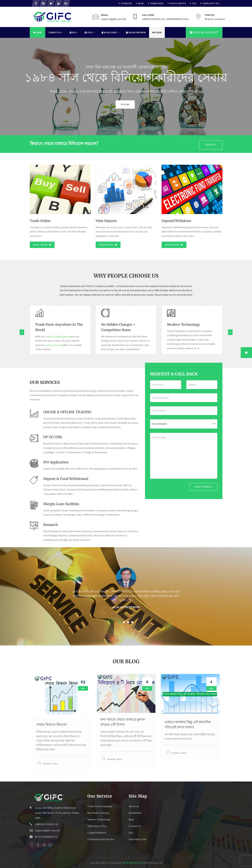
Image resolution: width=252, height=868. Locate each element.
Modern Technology (99, 819)
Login (157, 32)
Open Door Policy (97, 826)
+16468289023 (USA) (177, 19)
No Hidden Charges (98, 813)
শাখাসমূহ (140, 104)
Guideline (125, 3)
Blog (140, 3)
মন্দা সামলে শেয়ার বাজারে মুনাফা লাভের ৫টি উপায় (123, 722)
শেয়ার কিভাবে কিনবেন (52, 724)
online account (53, 345)
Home (38, 32)
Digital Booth (176, 3)
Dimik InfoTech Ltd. (133, 863)
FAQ (193, 3)
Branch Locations (215, 19)
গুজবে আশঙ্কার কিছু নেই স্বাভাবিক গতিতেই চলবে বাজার (188, 724)
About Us (56, 32)
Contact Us (135, 826)
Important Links (138, 839)
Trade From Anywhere (100, 806)
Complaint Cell (210, 3)
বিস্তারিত (211, 145)
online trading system (58, 336)
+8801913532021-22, (154, 19)
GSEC (90, 32)
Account (204, 32)
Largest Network (97, 833)
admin (55, 764)
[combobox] (184, 424)
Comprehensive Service (101, 839)
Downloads (155, 3)
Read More (42, 245)
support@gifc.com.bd (113, 19)
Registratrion (136, 32)
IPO (74, 32)
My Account (110, 32)
